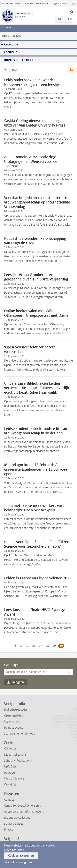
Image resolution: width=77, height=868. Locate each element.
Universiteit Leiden (11, 4)
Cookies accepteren (21, 856)
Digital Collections (15, 755)
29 (55, 646)
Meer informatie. (15, 850)
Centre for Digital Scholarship (23, 806)
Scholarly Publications (18, 761)
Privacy (9, 830)
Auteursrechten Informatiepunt (24, 812)
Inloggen (18, 682)
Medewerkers (43, 4)
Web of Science (14, 779)
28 (48, 646)
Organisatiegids (60, 4)
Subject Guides (14, 824)
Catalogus (13, 665)
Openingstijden (14, 716)
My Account (12, 722)
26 (34, 646)
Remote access (14, 728)
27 (41, 646)
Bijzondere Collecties (17, 818)
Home (5, 36)
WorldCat (10, 785)
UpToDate (10, 767)
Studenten (28, 4)
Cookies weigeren (20, 862)
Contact (9, 800)
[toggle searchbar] (72, 12)
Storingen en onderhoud (20, 734)
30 (62, 646)
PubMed (9, 773)
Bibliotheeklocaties (16, 710)
